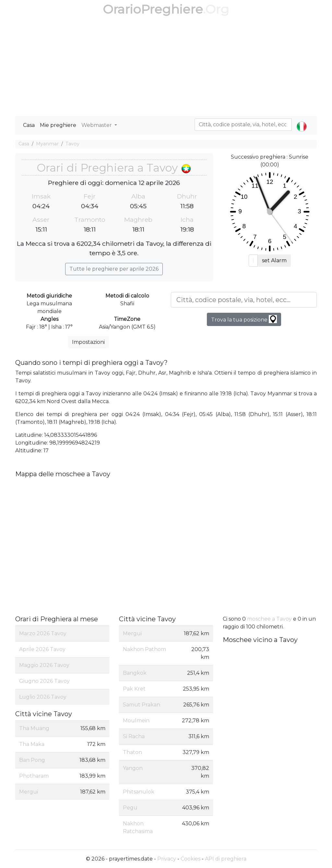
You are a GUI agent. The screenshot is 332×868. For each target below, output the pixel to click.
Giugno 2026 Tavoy (44, 681)
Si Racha (134, 736)
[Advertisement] (166, 67)
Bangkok (135, 673)
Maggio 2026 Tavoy (44, 665)
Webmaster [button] (97, 125)
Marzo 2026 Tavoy (43, 633)
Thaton (132, 752)
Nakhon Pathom (144, 649)
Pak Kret (134, 689)
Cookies (190, 859)
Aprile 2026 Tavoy (42, 649)
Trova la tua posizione (244, 319)
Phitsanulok (139, 792)
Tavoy (72, 144)
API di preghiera (226, 859)
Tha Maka (32, 744)
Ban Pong (32, 760)
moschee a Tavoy (269, 619)
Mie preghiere (58, 125)
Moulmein (136, 721)
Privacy (167, 859)
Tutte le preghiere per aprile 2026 (114, 269)
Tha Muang (34, 728)
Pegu (130, 808)
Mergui (29, 792)
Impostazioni (88, 342)
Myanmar (47, 144)
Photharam (34, 776)
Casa (29, 125)
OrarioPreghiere (153, 9)
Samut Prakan (142, 705)
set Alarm (274, 260)
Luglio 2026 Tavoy (43, 697)
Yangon (133, 768)
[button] (302, 121)
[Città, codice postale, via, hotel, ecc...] (244, 300)
